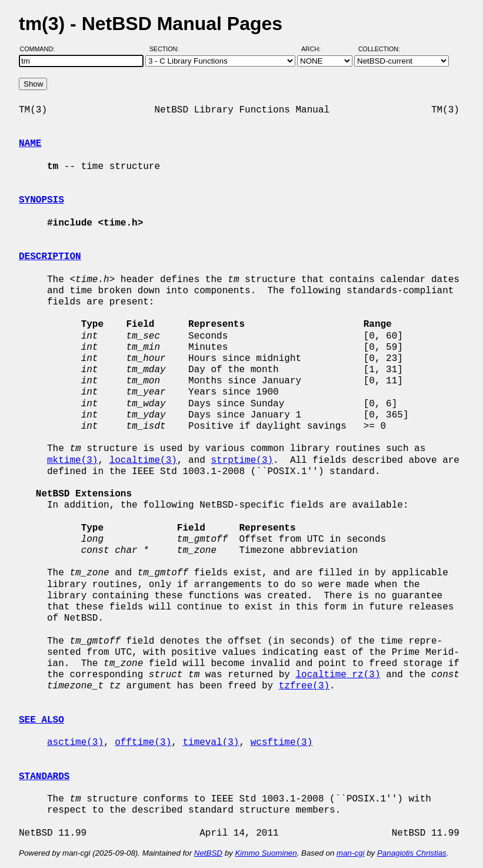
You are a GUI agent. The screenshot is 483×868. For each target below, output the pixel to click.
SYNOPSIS (41, 200)
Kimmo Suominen (266, 853)
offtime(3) (143, 743)
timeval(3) (211, 743)
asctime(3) (75, 743)
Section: (167, 49)
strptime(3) (242, 460)
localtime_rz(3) (338, 675)
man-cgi (350, 853)
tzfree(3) (304, 686)
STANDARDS (44, 777)
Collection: (379, 49)
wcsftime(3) (282, 743)
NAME (30, 144)
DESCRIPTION (50, 257)
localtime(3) (143, 460)
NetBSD (208, 853)
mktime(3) (72, 460)
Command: (41, 49)
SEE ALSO (41, 720)
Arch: (316, 49)
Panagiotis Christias (412, 853)
